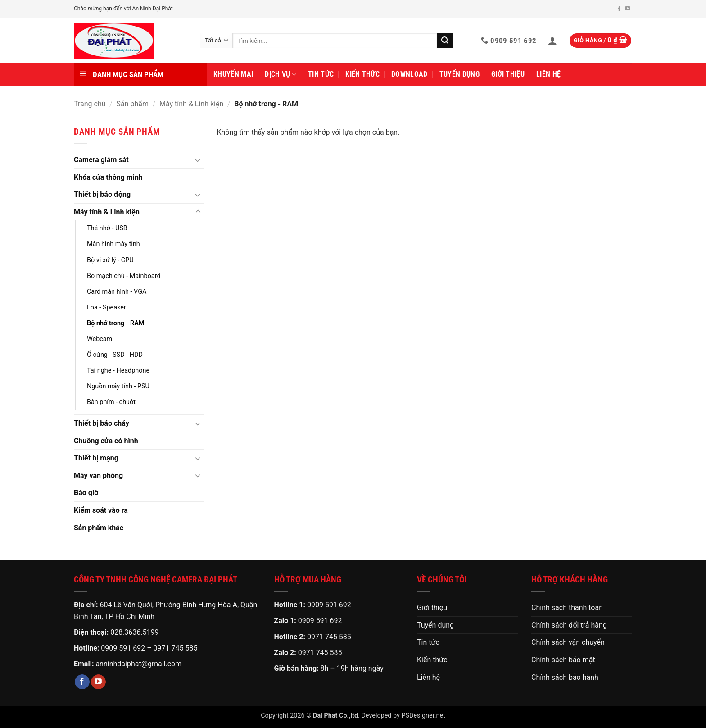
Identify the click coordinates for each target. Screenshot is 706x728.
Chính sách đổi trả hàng (569, 625)
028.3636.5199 (134, 632)
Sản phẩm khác (99, 528)
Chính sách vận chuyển (568, 642)
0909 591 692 (123, 648)
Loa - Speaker (106, 307)
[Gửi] (445, 41)
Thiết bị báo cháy (102, 423)
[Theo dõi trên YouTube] (628, 9)
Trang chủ (90, 104)
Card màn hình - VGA (117, 292)
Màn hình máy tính (113, 244)
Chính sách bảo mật (563, 660)
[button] (552, 41)
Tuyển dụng (459, 74)
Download (410, 74)
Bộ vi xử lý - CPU (110, 260)
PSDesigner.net (423, 716)
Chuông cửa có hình (106, 441)
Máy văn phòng (98, 475)
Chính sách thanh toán (567, 607)
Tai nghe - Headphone (118, 371)
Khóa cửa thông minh (108, 177)
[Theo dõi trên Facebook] (619, 9)
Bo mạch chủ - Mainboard (124, 276)
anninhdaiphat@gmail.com (138, 664)
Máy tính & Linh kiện (191, 104)
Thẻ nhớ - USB (107, 228)
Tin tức (321, 74)
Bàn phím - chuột (111, 402)
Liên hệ (548, 74)
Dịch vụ (281, 74)
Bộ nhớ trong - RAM (116, 323)
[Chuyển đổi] (198, 160)
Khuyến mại (233, 74)
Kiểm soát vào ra (101, 510)
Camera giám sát (101, 160)
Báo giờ (86, 493)
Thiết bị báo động (102, 194)
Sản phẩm (133, 104)
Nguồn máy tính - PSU (118, 386)
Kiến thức (362, 74)
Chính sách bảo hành (565, 677)
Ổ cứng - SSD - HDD (115, 355)
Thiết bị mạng (96, 458)
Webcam (100, 339)
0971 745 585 (176, 648)
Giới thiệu (508, 74)
